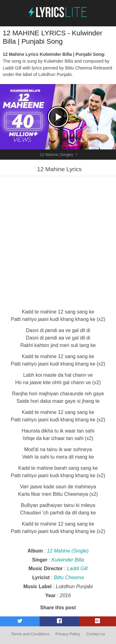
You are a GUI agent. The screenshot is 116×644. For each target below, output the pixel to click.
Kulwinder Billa (68, 560)
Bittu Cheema (69, 577)
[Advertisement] (58, 241)
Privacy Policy (68, 634)
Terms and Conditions (30, 634)
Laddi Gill (77, 568)
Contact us (95, 634)
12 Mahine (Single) (56, 155)
